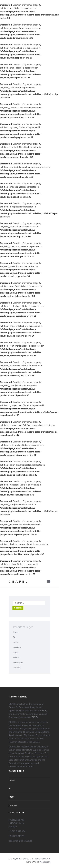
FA (14, 637)
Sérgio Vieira (33, 862)
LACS (15, 642)
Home (16, 632)
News (16, 652)
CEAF (43, 711)
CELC (34, 717)
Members (17, 647)
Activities (17, 658)
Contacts (17, 668)
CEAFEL (19, 582)
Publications (18, 663)
